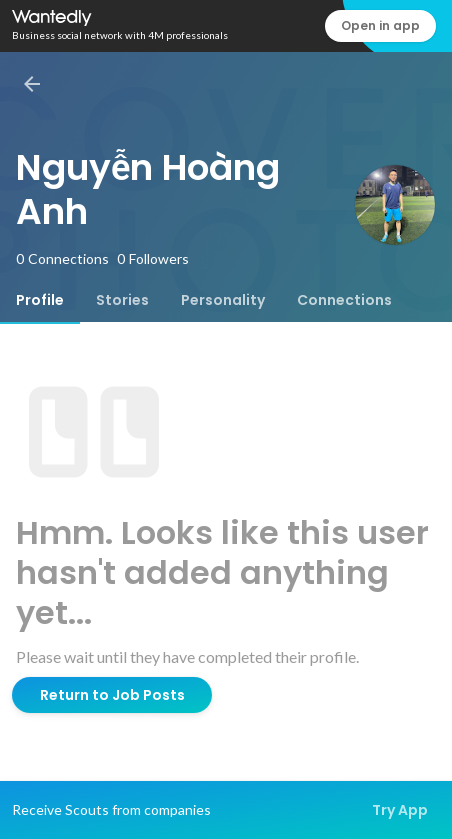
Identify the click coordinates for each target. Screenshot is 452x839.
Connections (344, 300)
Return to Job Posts (112, 695)
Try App (400, 810)
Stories (122, 300)
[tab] (40, 300)
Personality (223, 300)
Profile (40, 300)
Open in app (380, 25)
